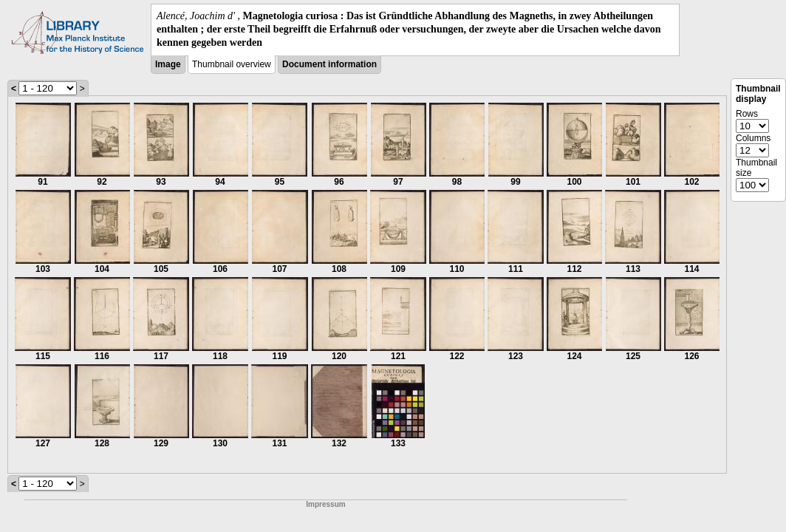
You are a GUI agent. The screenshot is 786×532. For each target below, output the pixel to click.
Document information (329, 64)
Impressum (325, 504)
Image (168, 64)
